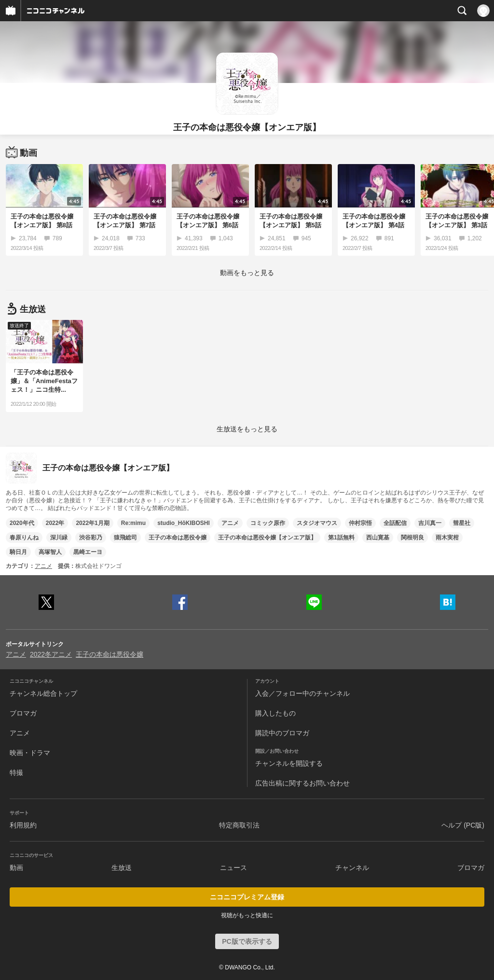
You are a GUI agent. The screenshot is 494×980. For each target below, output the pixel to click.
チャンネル (352, 868)
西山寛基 (378, 538)
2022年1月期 (92, 523)
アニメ (230, 523)
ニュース (233, 868)
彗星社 (462, 523)
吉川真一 (430, 523)
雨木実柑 (447, 538)
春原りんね (24, 538)
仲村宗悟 (360, 523)
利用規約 (23, 825)
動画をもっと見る (247, 273)
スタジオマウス (317, 523)
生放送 (122, 868)
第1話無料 (341, 538)
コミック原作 (268, 523)
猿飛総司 (125, 538)
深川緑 (59, 538)
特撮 (16, 773)
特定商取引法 (239, 825)
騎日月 (18, 552)
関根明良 (412, 538)
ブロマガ (23, 713)
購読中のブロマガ (282, 733)
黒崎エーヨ (88, 552)
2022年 (55, 523)
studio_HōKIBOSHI (184, 523)
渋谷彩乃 (91, 538)
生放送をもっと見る (247, 429)
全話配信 (395, 523)
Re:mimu (133, 523)
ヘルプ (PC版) (463, 825)
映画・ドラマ (30, 753)
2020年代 (22, 523)
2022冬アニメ (51, 654)
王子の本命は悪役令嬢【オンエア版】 (267, 538)
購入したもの (275, 713)
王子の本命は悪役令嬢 (178, 538)
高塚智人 (50, 552)
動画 (16, 868)
